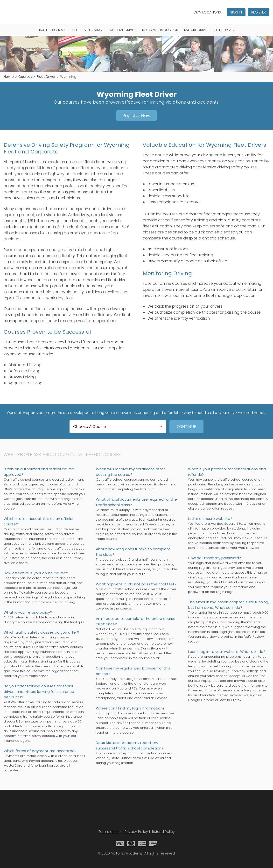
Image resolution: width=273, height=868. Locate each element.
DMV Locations (207, 12)
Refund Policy (163, 832)
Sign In (236, 12)
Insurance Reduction (160, 30)
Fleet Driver (224, 30)
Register (259, 12)
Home (9, 77)
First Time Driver (122, 30)
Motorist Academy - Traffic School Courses (26, 12)
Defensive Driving (87, 30)
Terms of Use (110, 832)
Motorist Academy (137, 812)
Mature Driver (196, 30)
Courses (25, 77)
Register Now (136, 116)
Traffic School (52, 30)
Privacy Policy (136, 832)
